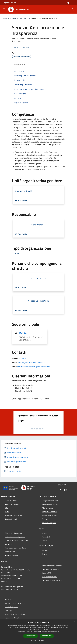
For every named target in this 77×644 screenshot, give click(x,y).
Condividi (17, 48)
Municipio (23, 333)
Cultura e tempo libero (50, 504)
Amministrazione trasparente (15, 603)
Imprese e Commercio (50, 512)
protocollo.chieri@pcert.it (14, 587)
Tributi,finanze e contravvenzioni (16, 540)
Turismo (45, 519)
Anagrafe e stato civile (50, 501)
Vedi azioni (27, 48)
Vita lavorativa (48, 508)
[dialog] (38, 632)
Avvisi (45, 541)
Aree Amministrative (12, 504)
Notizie (45, 533)
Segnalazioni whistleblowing (52, 580)
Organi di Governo (11, 501)
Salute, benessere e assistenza (15, 548)
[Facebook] (60, 490)
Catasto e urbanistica (50, 515)
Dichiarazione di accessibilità (15, 614)
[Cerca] (73, 9)
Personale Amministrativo (14, 515)
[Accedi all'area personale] (68, 3)
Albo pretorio (9, 599)
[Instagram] (66, 490)
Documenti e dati (11, 519)
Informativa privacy (12, 607)
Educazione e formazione (13, 533)
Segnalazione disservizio (51, 569)
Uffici (26, 18)
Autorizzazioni (10, 552)
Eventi (45, 554)
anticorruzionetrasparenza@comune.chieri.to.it (34, 367)
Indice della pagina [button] (21, 64)
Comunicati (46, 537)
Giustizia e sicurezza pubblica (15, 537)
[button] (38, 641)
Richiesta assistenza (50, 577)
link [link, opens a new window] (58, 632)
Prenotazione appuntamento (52, 566)
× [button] (75, 622)
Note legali (8, 610)
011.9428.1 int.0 (25, 358)
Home (5, 18)
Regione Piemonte (9, 3)
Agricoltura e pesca (11, 555)
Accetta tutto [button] (31, 636)
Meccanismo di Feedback (13, 618)
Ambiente (8, 544)
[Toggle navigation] (4, 9)
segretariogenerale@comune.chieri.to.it (31, 362)
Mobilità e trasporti (49, 523)
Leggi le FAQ (47, 573)
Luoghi (45, 550)
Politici (7, 512)
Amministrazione (16, 18)
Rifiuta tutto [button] (47, 636)
